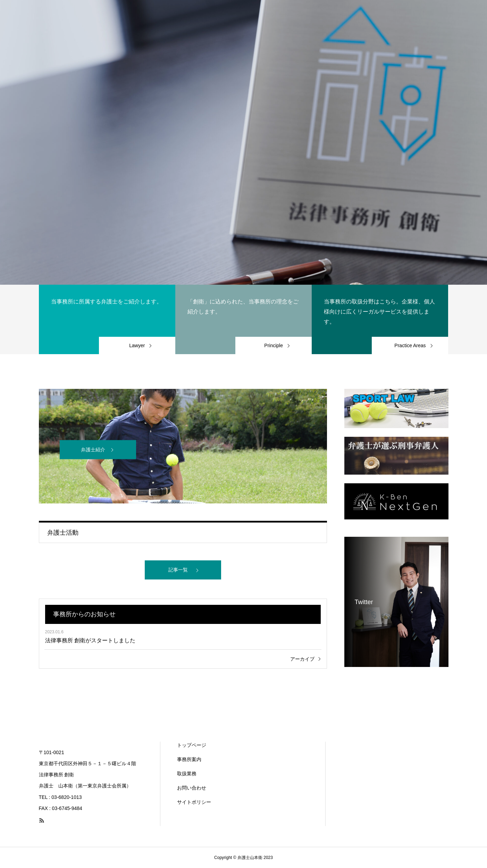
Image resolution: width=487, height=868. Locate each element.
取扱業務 (187, 774)
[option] (243, 142)
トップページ (192, 745)
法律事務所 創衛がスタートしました (90, 640)
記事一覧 (178, 570)
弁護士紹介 (93, 450)
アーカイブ (302, 659)
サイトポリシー (194, 802)
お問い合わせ (192, 788)
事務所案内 (189, 759)
